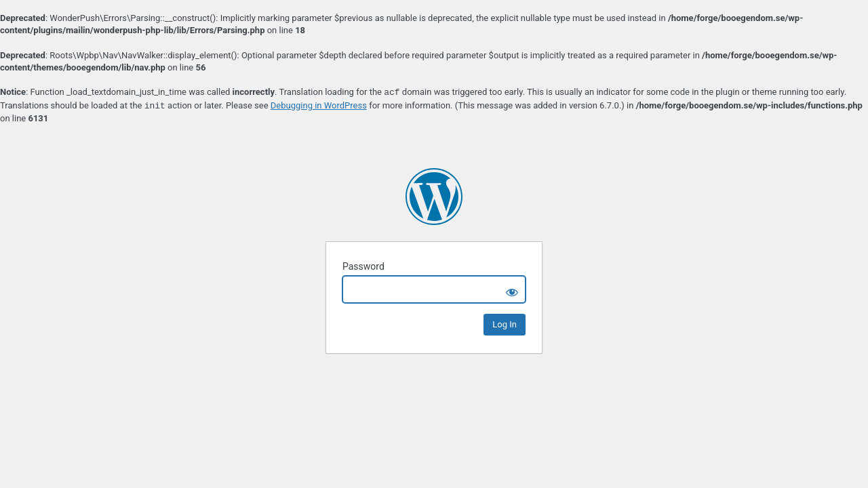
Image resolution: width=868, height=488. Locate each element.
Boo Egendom (434, 197)
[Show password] (512, 289)
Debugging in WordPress (319, 106)
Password (363, 266)
